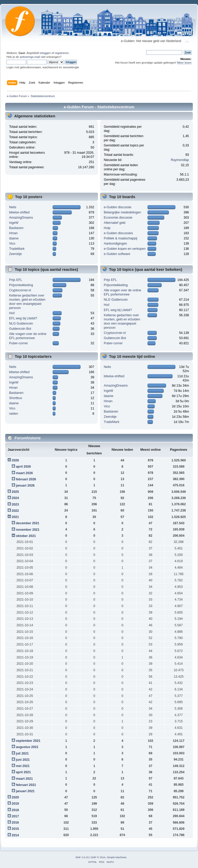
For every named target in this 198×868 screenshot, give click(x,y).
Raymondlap (180, 160)
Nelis (13, 207)
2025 (15, 492)
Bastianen (16, 228)
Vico (12, 244)
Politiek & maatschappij (121, 238)
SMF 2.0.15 (82, 857)
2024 (15, 498)
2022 (15, 511)
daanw (14, 238)
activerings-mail (30, 57)
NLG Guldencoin (21, 324)
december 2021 (27, 523)
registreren (62, 53)
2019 (15, 804)
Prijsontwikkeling (21, 285)
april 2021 (23, 772)
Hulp (107, 228)
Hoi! (12, 313)
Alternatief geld (115, 223)
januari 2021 (25, 791)
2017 (15, 816)
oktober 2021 (26, 536)
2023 (15, 504)
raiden (14, 414)
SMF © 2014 (98, 857)
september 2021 (28, 741)
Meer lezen (185, 63)
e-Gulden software (117, 254)
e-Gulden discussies (118, 233)
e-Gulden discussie (118, 207)
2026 (15, 460)
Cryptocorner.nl (20, 290)
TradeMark (17, 249)
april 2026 (23, 467)
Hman (13, 233)
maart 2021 (24, 779)
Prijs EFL (16, 280)
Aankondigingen (115, 244)
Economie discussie (118, 218)
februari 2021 (26, 785)
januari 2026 (25, 486)
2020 (15, 797)
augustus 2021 (27, 747)
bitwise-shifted (19, 212)
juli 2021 (22, 753)
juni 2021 (23, 760)
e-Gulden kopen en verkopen (125, 249)
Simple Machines (117, 857)
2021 (15, 517)
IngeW (14, 223)
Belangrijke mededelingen (123, 212)
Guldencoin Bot (20, 329)
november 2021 (28, 530)
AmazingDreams (21, 218)
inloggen (45, 53)
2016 (15, 823)
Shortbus (16, 398)
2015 (15, 829)
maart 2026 (24, 473)
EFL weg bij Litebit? (23, 318)
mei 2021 (23, 766)
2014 (15, 835)
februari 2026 (26, 479)
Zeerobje (15, 254)
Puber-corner (19, 343)
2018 (15, 810)
